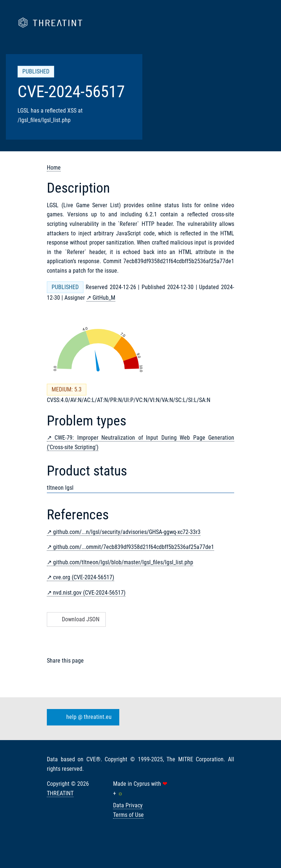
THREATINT (60, 793)
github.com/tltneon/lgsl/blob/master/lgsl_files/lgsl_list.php (123, 562)
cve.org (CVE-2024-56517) (84, 577)
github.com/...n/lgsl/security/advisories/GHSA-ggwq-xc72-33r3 (127, 532)
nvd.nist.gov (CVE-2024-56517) (89, 593)
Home (54, 168)
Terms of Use (128, 815)
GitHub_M (104, 298)
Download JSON (76, 619)
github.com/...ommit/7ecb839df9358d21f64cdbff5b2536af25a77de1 (134, 547)
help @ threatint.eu (82, 717)
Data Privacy (128, 805)
